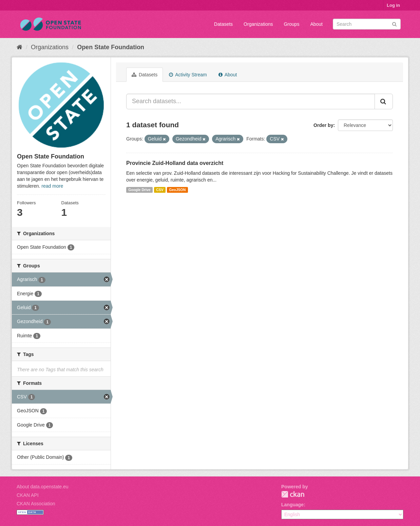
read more (52, 186)
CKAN (293, 494)
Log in (393, 5)
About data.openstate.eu (43, 487)
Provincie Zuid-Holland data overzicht (175, 163)
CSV (160, 190)
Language (292, 505)
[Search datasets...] (251, 101)
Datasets (223, 24)
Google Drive (139, 190)
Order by (323, 125)
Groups (291, 24)
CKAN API (28, 495)
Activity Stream (188, 75)
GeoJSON (177, 190)
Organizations (258, 24)
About (316, 24)
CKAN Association (36, 504)
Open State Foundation (111, 47)
